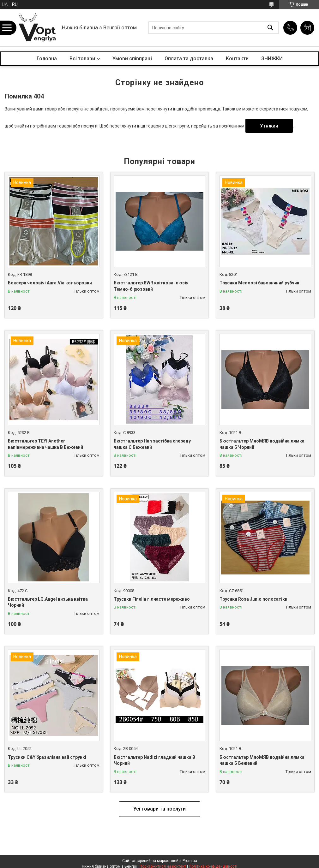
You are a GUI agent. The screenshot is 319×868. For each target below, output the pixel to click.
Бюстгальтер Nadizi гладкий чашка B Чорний (154, 760)
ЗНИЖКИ (272, 59)
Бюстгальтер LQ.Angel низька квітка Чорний (48, 602)
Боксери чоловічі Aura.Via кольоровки (50, 283)
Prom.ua (190, 861)
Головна (47, 59)
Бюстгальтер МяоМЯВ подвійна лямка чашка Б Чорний (262, 444)
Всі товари (82, 59)
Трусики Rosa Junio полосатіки (253, 599)
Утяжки (269, 126)
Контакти (237, 59)
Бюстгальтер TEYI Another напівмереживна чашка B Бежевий (45, 444)
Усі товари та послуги (159, 809)
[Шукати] (270, 28)
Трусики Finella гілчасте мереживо (152, 599)
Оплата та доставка (189, 59)
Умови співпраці (132, 59)
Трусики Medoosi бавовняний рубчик (259, 283)
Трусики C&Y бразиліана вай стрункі (47, 757)
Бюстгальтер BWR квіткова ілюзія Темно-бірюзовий (151, 286)
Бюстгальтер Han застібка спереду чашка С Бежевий (152, 444)
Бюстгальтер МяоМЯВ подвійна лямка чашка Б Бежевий (262, 760)
